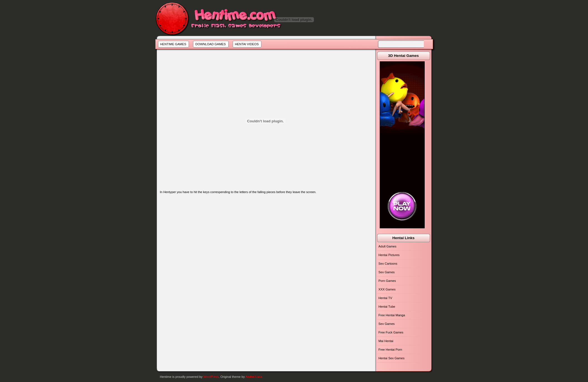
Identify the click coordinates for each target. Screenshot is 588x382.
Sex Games (387, 272)
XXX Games (387, 289)
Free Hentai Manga (392, 315)
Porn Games (387, 281)
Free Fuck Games (391, 332)
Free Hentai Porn (390, 350)
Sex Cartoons (388, 264)
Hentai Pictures (389, 255)
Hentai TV (386, 298)
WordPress (211, 377)
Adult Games (388, 246)
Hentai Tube (387, 307)
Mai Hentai (386, 341)
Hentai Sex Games (392, 358)
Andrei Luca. (254, 377)
